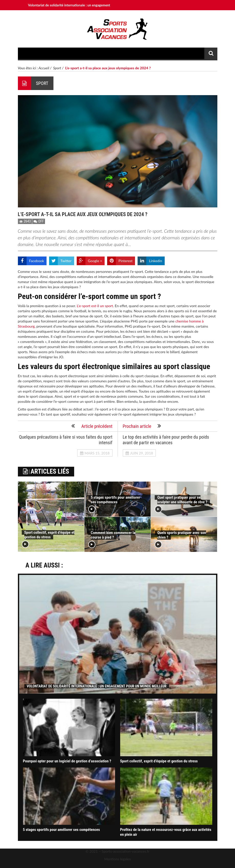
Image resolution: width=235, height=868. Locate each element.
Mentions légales (118, 859)
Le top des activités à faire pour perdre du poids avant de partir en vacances (166, 440)
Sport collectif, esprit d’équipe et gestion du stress (49, 535)
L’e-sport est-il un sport (95, 306)
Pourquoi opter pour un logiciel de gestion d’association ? (67, 761)
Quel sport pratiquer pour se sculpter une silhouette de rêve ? (182, 500)
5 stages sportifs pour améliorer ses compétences (115, 500)
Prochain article (142, 426)
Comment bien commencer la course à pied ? (113, 535)
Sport (57, 68)
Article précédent (92, 426)
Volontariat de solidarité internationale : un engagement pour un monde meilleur (87, 5)
